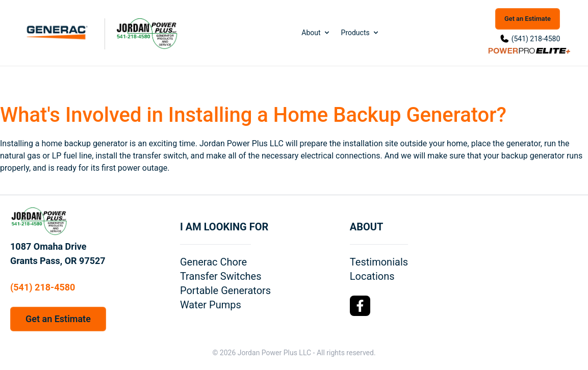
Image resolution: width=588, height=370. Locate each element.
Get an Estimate (528, 19)
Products (361, 33)
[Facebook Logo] (360, 306)
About (316, 33)
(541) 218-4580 (536, 39)
